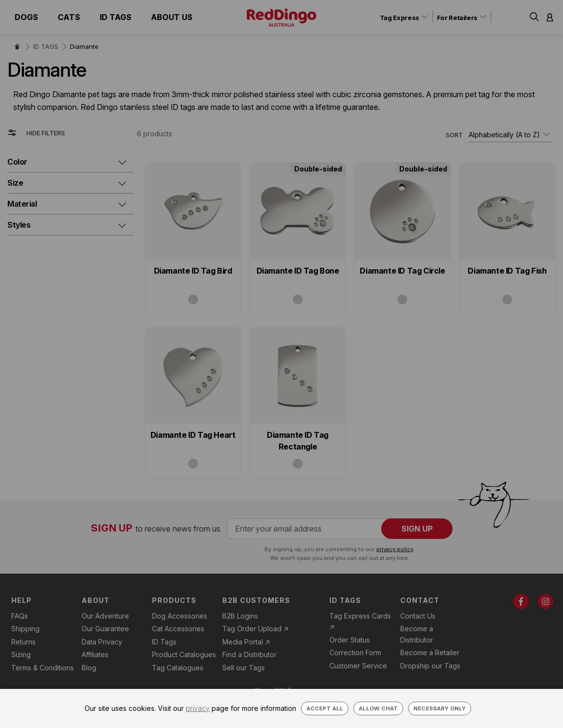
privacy (198, 708)
